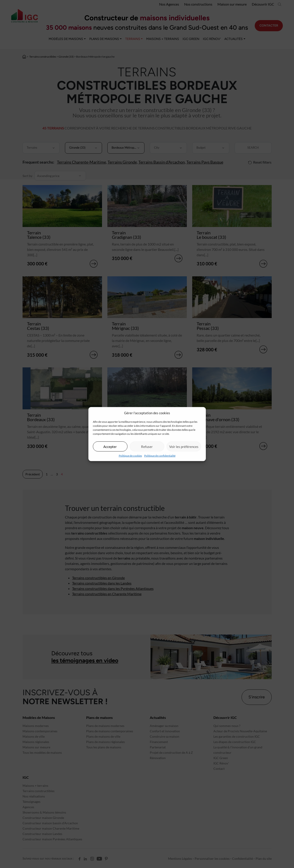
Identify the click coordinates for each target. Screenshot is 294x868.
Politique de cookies (130, 456)
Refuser (147, 446)
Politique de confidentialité (160, 456)
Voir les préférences (184, 446)
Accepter (110, 446)
